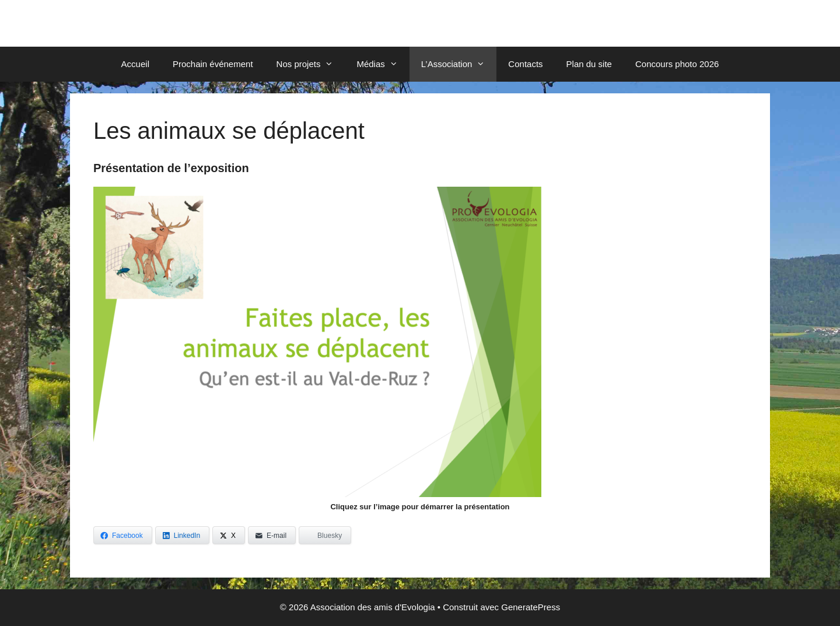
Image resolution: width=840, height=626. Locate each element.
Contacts (525, 64)
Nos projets (311, 64)
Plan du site (589, 64)
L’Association (459, 64)
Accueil (135, 64)
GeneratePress (531, 607)
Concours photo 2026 (677, 64)
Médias (383, 64)
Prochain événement (213, 64)
